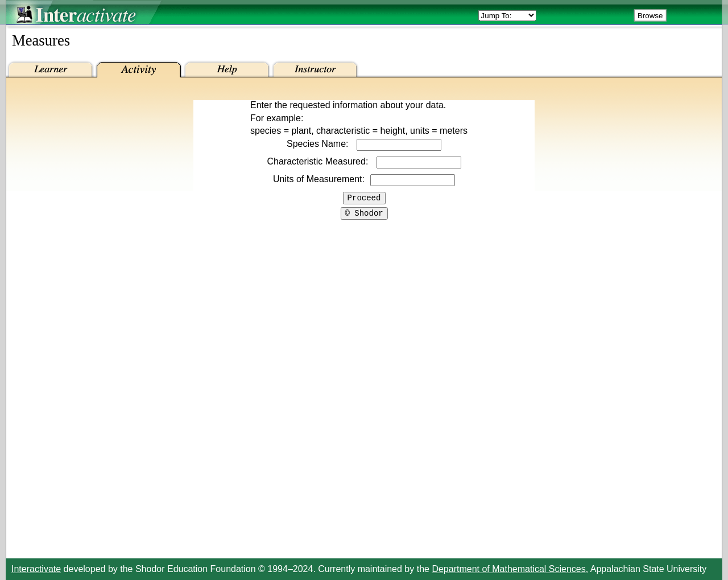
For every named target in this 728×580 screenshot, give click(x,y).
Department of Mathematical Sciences (508, 569)
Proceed (364, 199)
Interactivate (36, 569)
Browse (650, 16)
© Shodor (364, 216)
